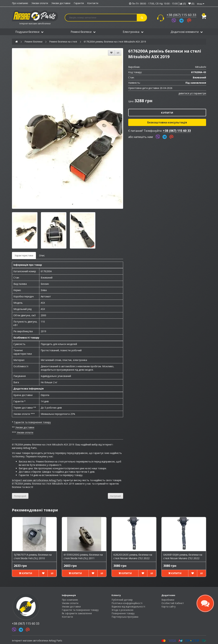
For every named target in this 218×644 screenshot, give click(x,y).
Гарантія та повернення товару (32, 422)
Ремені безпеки (83, 32)
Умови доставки (61, 3)
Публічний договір (122, 600)
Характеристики (24, 255)
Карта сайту (169, 607)
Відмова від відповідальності (128, 607)
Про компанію (20, 3)
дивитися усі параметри (192, 93)
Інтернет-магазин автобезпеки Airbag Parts (37, 480)
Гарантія (79, 3)
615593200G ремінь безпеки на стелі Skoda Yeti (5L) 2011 (83, 556)
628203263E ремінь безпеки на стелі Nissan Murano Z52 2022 (133, 556)
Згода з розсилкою (122, 610)
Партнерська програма (125, 617)
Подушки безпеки (29, 32)
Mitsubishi (201, 67)
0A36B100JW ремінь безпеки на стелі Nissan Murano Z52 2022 (183, 556)
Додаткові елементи (187, 32)
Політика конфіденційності (127, 603)
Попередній (20, 496)
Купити (167, 113)
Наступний (115, 496)
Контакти (93, 3)
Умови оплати (40, 3)
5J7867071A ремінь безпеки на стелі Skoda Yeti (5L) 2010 (33, 556)
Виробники (168, 600)
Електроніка (133, 32)
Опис (42, 255)
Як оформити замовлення (77, 613)
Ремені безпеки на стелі (63, 42)
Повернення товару (123, 613)
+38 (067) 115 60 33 (181, 15)
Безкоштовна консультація (167, 122)
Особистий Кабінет (173, 603)
